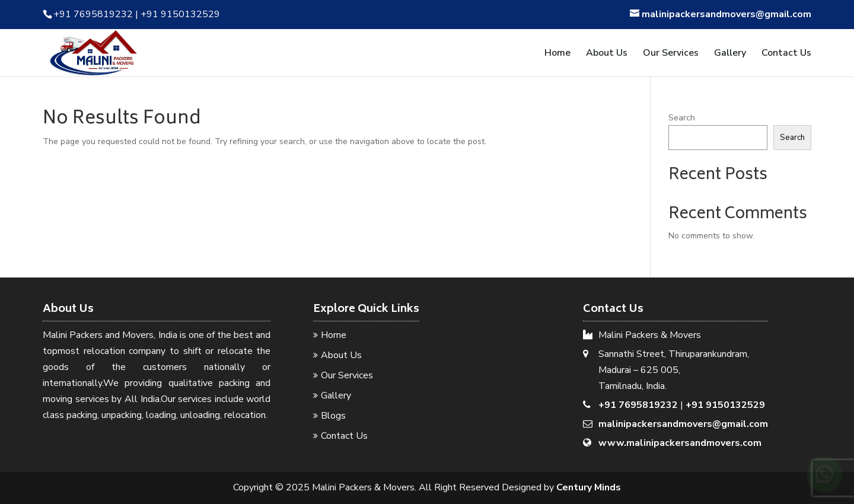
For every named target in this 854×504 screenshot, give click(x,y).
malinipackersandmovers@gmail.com (683, 424)
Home (557, 54)
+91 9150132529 (725, 405)
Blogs (333, 416)
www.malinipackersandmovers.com (680, 443)
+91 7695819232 (638, 405)
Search (682, 118)
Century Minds (589, 487)
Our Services (671, 54)
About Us (607, 54)
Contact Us (786, 54)
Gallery (730, 54)
